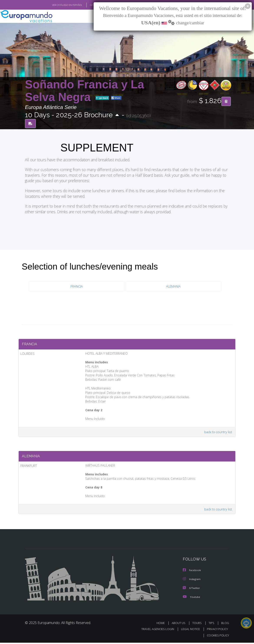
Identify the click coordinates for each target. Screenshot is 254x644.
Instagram (192, 581)
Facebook (192, 572)
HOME (162, 624)
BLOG (225, 624)
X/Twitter (191, 589)
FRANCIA (77, 286)
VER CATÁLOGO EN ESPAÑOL (57, 5)
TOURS (198, 624)
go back (102, 98)
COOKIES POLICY (217, 636)
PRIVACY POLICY (216, 630)
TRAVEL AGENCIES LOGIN (154, 630)
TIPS (212, 624)
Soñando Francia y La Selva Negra (85, 91)
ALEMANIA (173, 286)
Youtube (191, 598)
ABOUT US (180, 624)
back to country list (218, 433)
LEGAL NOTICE (188, 630)
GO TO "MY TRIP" (92, 5)
